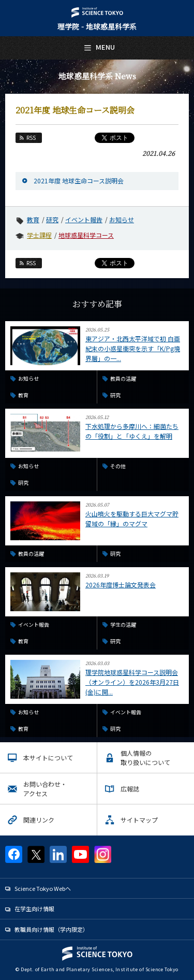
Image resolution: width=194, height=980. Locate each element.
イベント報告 (84, 219)
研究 (52, 219)
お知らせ (122, 219)
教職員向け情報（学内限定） (51, 929)
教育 (33, 219)
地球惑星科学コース (86, 235)
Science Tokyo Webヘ (43, 888)
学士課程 (39, 235)
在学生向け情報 (34, 909)
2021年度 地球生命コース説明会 (79, 181)
